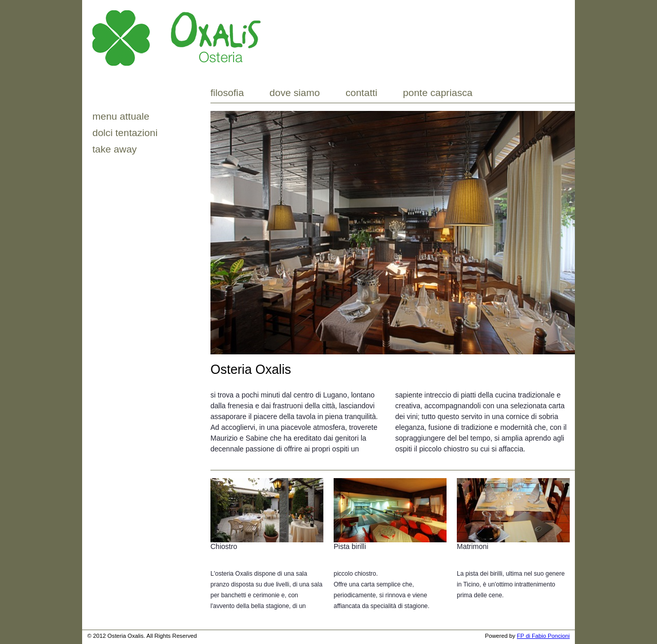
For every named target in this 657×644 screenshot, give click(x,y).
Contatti (361, 93)
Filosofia (227, 93)
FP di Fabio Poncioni (543, 636)
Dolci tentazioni (125, 133)
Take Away (114, 149)
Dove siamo (295, 93)
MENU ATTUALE (121, 116)
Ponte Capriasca (438, 93)
